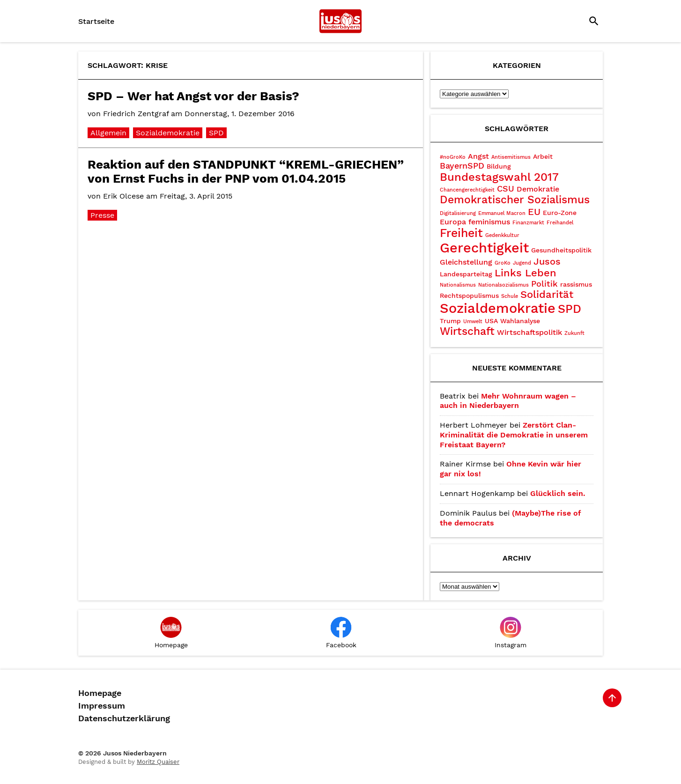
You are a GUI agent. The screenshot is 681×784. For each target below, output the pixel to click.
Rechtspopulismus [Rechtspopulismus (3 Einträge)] (469, 296)
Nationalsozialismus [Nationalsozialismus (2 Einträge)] (503, 285)
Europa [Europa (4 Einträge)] (453, 222)
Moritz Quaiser (158, 762)
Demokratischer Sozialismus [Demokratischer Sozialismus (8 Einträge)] (515, 200)
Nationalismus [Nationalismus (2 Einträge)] (458, 285)
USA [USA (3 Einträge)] (491, 321)
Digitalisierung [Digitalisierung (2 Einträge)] (458, 213)
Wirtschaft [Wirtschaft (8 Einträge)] (467, 331)
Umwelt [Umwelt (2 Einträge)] (473, 322)
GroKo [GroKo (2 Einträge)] (503, 263)
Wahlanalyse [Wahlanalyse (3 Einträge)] (520, 321)
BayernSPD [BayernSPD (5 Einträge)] (462, 166)
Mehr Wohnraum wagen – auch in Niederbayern (508, 401)
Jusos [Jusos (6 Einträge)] (547, 261)
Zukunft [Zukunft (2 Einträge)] (574, 333)
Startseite (96, 21)
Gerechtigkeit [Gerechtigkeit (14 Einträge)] (484, 248)
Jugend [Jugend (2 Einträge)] (522, 263)
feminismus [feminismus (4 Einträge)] (489, 222)
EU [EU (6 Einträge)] (534, 212)
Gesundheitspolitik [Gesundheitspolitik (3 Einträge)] (561, 250)
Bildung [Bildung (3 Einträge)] (499, 166)
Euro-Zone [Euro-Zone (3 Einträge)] (560, 213)
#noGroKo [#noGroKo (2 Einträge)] (453, 157)
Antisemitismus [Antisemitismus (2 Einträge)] (511, 157)
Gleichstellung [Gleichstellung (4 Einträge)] (466, 262)
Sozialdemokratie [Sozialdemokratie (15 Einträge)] (498, 308)
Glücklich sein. (558, 493)
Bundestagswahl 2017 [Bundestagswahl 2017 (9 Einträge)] (499, 177)
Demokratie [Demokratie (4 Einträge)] (538, 189)
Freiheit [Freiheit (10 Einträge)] (461, 233)
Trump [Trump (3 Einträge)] (450, 321)
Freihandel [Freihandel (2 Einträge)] (560, 223)
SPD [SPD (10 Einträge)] (570, 309)
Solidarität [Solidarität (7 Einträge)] (547, 294)
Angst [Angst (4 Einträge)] (478, 156)
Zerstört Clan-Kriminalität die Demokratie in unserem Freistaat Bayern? (514, 435)
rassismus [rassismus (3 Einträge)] (576, 284)
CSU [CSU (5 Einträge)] (506, 189)
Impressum (102, 706)
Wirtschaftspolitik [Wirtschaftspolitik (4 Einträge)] (529, 332)
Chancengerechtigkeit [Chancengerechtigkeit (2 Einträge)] (467, 190)
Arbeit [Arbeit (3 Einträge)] (543, 156)
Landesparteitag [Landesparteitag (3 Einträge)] (466, 274)
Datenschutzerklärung (124, 718)
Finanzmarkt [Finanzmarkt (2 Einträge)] (528, 223)
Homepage (100, 693)
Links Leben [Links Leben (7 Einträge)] (526, 273)
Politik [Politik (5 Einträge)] (544, 284)
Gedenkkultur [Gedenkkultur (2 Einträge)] (502, 235)
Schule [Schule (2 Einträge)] (510, 296)
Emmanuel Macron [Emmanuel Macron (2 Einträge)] (502, 213)
